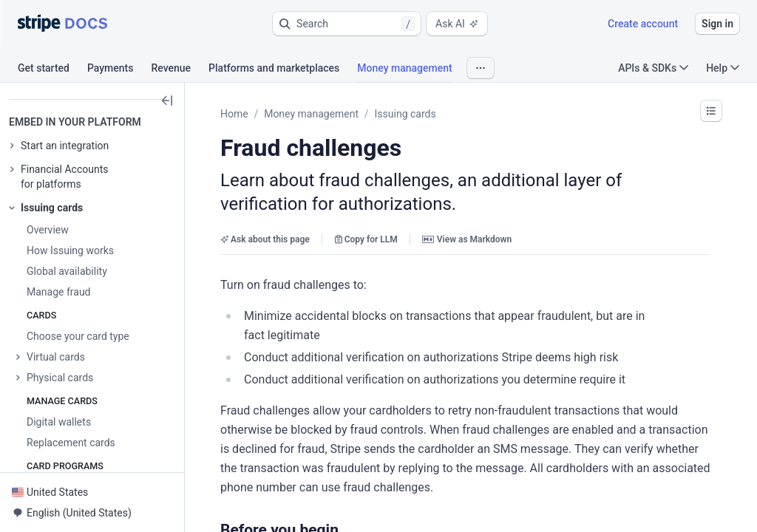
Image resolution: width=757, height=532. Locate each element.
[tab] (52, 70)
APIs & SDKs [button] (653, 68)
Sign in (717, 24)
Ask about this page (265, 239)
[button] (347, 24)
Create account (643, 24)
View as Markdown (467, 239)
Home (234, 114)
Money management (311, 114)
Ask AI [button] (457, 24)
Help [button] (723, 68)
